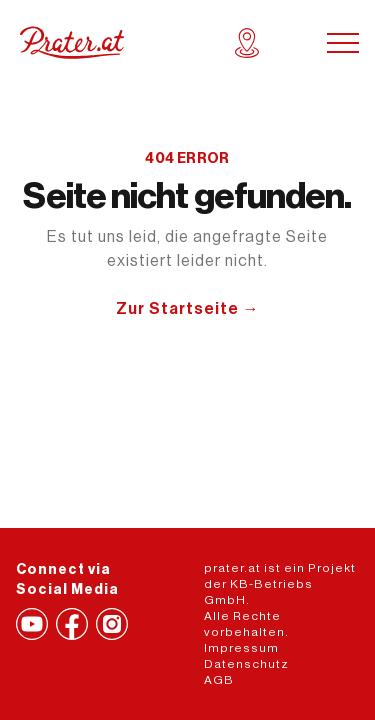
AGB (219, 680)
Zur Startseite (188, 309)
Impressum (241, 648)
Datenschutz (246, 664)
